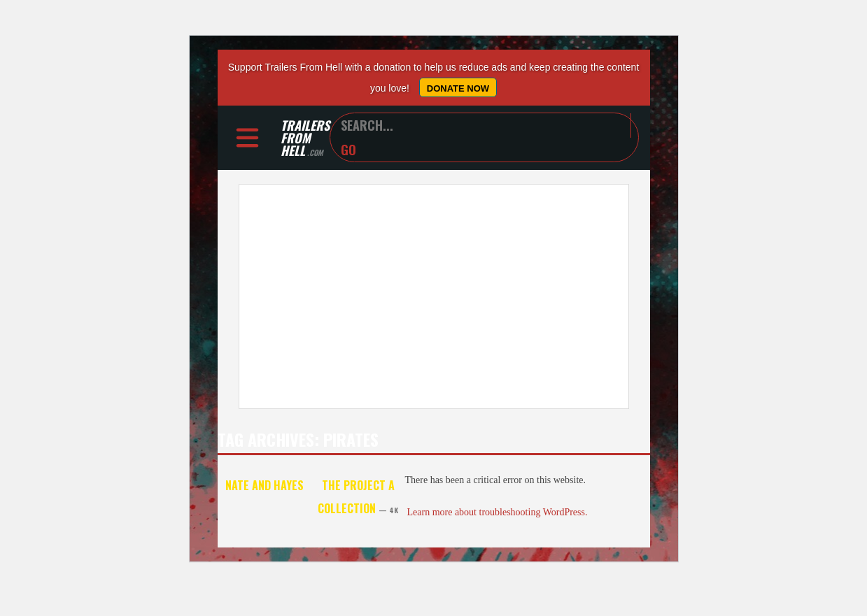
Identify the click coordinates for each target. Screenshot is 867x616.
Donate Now (458, 88)
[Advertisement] (434, 296)
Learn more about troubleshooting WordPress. (498, 512)
